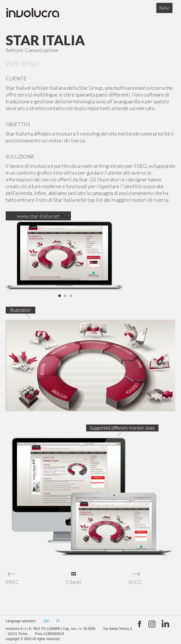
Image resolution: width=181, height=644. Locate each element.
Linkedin (165, 624)
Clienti (73, 582)
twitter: (139, 624)
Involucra (38, 14)
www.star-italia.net (38, 216)
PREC (12, 582)
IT (58, 621)
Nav (164, 8)
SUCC (135, 582)
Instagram (152, 624)
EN (46, 621)
